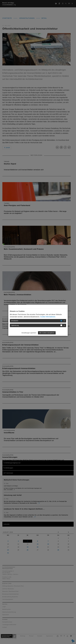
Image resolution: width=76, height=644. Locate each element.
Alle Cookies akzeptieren (47, 333)
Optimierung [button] (15, 325)
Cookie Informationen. (48, 317)
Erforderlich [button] (15, 321)
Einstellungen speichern (29, 333)
